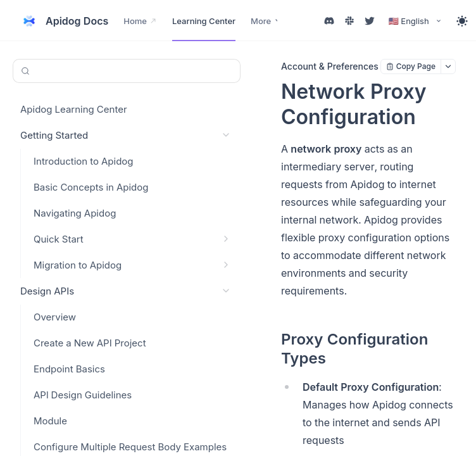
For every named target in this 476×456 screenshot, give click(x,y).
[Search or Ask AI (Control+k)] (127, 71)
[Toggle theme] (462, 21)
